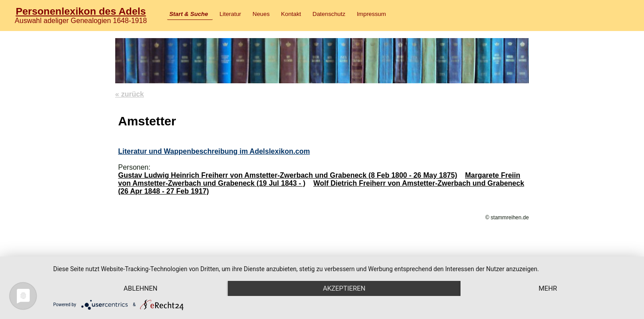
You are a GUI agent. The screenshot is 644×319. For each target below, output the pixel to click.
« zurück (130, 94)
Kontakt (291, 14)
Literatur (230, 14)
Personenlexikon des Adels (81, 11)
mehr (548, 288)
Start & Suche (189, 14)
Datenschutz (329, 14)
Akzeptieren (344, 288)
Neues (261, 14)
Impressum (371, 14)
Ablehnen (141, 288)
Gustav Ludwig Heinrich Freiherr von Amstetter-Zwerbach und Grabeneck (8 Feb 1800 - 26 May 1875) (287, 175)
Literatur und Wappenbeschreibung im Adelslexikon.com (214, 151)
